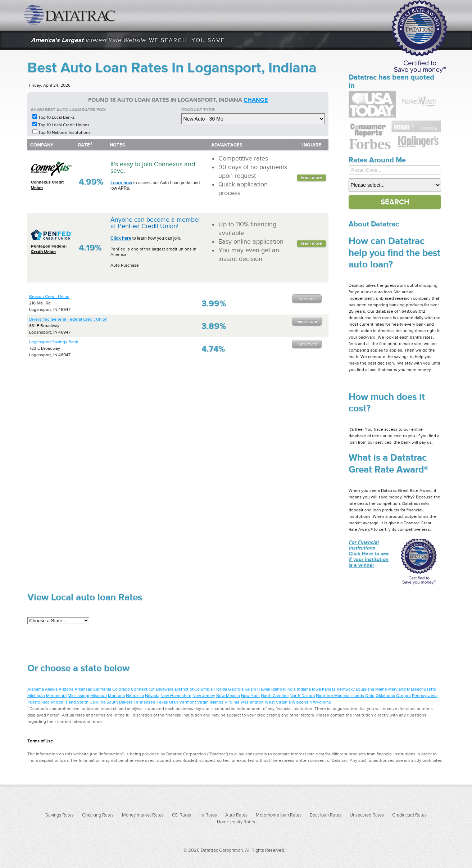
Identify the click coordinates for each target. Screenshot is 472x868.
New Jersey (204, 696)
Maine (381, 689)
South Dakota (119, 702)
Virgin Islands (210, 702)
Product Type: (198, 110)
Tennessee (144, 702)
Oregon (403, 696)
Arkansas (83, 689)
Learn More (312, 177)
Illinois (289, 689)
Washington (252, 702)
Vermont (188, 702)
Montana (116, 696)
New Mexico (228, 696)
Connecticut (143, 689)
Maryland (397, 689)
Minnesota (56, 696)
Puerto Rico (38, 702)
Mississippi (78, 696)
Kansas (329, 689)
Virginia (232, 702)
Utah (174, 702)
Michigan (36, 696)
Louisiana (365, 689)
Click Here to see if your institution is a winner (369, 553)
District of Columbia (194, 689)
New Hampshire (176, 696)
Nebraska (135, 696)
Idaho (277, 689)
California (102, 689)
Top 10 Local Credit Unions (64, 125)
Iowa (316, 689)
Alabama (36, 689)
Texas (162, 702)
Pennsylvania (425, 696)
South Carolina (91, 702)
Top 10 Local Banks (56, 117)
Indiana (304, 689)
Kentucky (346, 689)
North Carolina (275, 696)
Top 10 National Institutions (64, 132)
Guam (250, 689)
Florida (220, 689)
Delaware (165, 689)
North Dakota (302, 696)
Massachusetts (421, 689)
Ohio (370, 696)
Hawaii (264, 689)
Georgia (236, 689)
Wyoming (322, 702)
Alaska (51, 689)
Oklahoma (385, 696)
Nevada (152, 696)
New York (250, 696)
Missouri (99, 696)
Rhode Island (63, 702)
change (256, 100)
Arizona (66, 689)
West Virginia (278, 702)
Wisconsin (302, 702)
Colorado (121, 689)
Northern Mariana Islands (340, 696)
